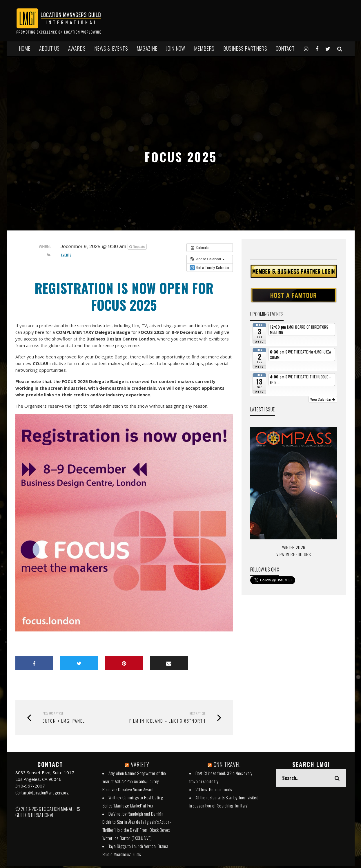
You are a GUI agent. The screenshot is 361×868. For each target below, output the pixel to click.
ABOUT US (49, 48)
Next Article (197, 713)
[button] (207, 259)
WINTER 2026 (294, 547)
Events (66, 255)
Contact (285, 48)
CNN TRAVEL (227, 764)
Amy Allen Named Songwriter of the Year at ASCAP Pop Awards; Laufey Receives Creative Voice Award (134, 781)
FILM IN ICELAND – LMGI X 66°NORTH (167, 721)
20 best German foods (214, 789)
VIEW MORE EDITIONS (293, 554)
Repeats (137, 247)
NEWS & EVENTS (111, 48)
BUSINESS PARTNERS (245, 48)
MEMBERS (204, 48)
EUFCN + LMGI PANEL (64, 721)
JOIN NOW (175, 48)
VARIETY (140, 764)
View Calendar (323, 399)
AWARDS (77, 48)
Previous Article (53, 713)
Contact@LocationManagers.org (42, 792)
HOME (25, 48)
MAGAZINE (147, 48)
